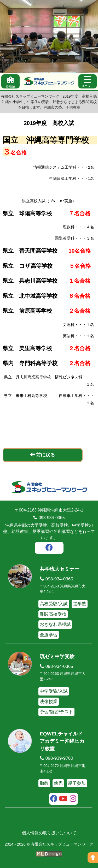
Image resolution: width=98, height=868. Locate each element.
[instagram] (73, 799)
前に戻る (42, 455)
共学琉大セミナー (60, 569)
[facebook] (49, 548)
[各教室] (10, 81)
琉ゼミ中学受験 (57, 656)
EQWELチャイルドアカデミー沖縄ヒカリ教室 (62, 741)
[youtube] (63, 799)
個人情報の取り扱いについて (49, 833)
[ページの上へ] (93, 858)
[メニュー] (88, 81)
